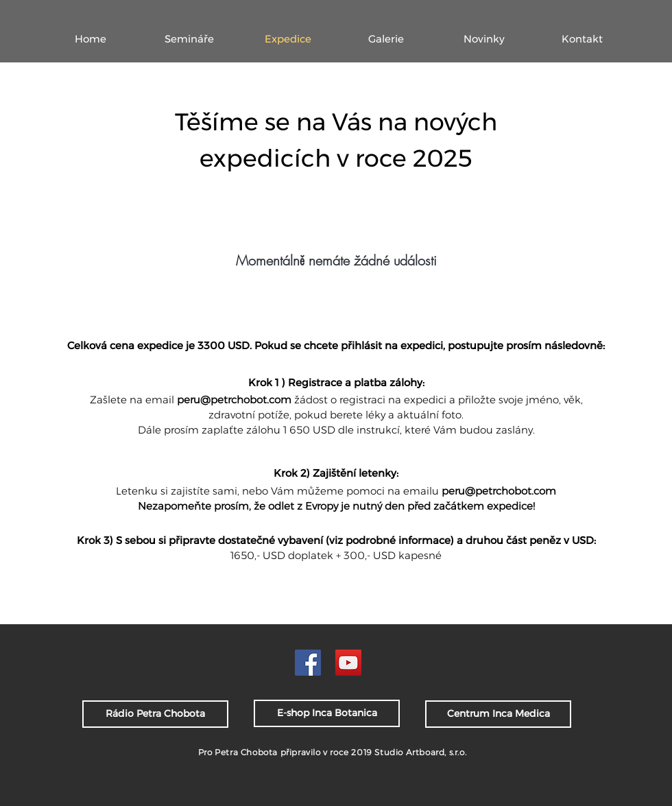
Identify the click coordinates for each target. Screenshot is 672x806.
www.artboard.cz (375, 792)
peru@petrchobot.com (234, 400)
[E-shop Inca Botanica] (327, 713)
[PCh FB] (308, 663)
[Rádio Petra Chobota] (155, 714)
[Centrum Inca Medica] (498, 714)
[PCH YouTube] (348, 663)
